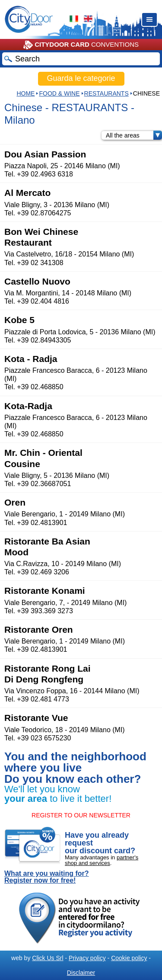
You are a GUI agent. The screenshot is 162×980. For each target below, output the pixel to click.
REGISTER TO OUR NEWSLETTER (81, 815)
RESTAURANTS (106, 93)
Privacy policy (87, 958)
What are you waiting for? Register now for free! (47, 877)
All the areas (134, 135)
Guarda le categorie (81, 78)
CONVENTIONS (81, 45)
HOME (25, 93)
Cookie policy (129, 958)
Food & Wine (59, 93)
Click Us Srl (48, 958)
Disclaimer (81, 973)
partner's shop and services (102, 860)
